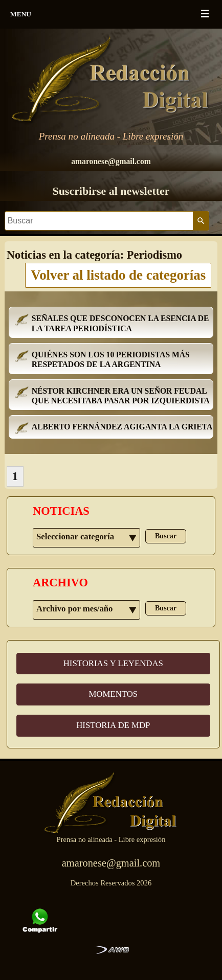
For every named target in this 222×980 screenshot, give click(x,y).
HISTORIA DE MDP (113, 725)
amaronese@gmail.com (111, 161)
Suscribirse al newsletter (111, 191)
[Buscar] (99, 221)
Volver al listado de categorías (118, 275)
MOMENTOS (113, 694)
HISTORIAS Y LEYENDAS (113, 663)
